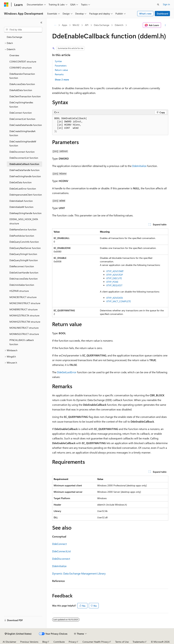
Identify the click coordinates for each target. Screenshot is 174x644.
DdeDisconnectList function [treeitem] (24, 158)
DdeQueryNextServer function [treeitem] (25, 248)
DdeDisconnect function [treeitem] (22, 152)
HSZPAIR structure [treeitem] (19, 291)
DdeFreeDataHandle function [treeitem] (24, 170)
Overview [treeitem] (14, 55)
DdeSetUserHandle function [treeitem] (24, 273)
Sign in (166, 4)
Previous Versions (29, 642)
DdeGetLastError (67, 372)
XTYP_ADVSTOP (115, 275)
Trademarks (139, 642)
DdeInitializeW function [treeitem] (21, 207)
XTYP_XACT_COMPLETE (119, 301)
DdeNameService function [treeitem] (23, 229)
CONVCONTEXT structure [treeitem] (23, 62)
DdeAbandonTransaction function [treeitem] (22, 76)
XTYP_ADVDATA (115, 298)
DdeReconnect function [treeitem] (22, 266)
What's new (145, 14)
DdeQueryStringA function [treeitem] (23, 254)
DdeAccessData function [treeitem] (22, 84)
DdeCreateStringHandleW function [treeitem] (23, 144)
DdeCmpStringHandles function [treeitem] (21, 105)
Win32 (76, 25)
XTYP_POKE (112, 282)
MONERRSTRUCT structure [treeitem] (23, 309)
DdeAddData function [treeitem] (21, 90)
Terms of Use (122, 642)
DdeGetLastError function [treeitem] (23, 189)
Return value (61, 70)
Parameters (61, 66)
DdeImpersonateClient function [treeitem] (26, 195)
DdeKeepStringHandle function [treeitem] (25, 213)
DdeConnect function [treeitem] (21, 113)
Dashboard (162, 14)
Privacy (72, 642)
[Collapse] (41, 23)
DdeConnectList (61, 551)
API (87, 25)
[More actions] (165, 25)
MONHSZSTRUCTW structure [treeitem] (25, 322)
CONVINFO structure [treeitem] (21, 68)
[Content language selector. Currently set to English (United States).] (18, 634)
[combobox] (23, 30)
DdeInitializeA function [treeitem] (21, 201)
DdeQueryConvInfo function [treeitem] (24, 242)
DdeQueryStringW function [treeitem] (24, 260)
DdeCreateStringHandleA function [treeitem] (22, 133)
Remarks (59, 74)
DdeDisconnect (61, 559)
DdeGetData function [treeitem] (21, 182)
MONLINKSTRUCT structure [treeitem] (24, 328)
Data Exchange (102, 25)
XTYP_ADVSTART (115, 271)
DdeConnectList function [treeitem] (22, 119)
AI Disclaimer (9, 642)
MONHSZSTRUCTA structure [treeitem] (24, 315)
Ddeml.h (119, 25)
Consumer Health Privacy (96, 642)
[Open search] (158, 5)
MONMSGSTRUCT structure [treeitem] (24, 334)
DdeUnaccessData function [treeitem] (24, 279)
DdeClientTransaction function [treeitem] (25, 96)
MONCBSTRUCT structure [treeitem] (23, 297)
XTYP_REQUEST (114, 285)
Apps (65, 25)
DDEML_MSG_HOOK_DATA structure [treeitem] (24, 221)
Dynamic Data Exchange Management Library (79, 573)
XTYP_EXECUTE (114, 278)
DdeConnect (59, 544)
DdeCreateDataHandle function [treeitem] (26, 125)
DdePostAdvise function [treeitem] (22, 236)
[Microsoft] (6, 5)
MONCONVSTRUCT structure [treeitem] (25, 303)
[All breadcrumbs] (55, 25)
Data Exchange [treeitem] (14, 37)
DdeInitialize (139, 166)
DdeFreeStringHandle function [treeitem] (25, 176)
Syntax (58, 61)
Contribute (59, 642)
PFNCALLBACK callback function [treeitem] (22, 342)
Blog (45, 642)
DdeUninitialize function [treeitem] (22, 285)
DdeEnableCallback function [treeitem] (24, 164)
